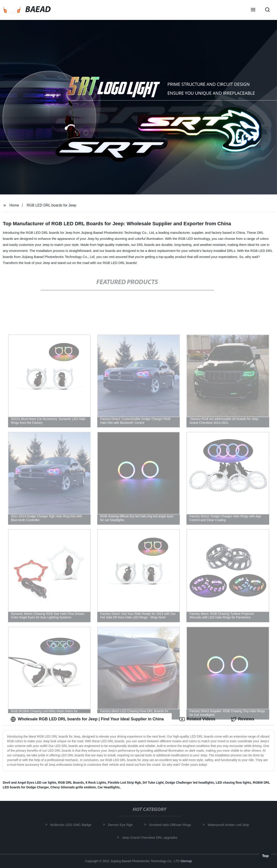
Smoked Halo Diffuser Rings (172, 825)
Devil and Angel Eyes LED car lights (29, 783)
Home (14, 205)
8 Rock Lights (96, 783)
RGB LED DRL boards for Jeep (51, 205)
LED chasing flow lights (233, 783)
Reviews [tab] (243, 719)
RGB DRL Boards (71, 783)
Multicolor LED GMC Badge (72, 825)
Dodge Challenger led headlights (190, 783)
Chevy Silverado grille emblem (73, 787)
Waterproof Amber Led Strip (230, 825)
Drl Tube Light (153, 783)
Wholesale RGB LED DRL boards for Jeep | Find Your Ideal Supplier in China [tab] (87, 719)
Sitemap (186, 861)
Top (265, 856)
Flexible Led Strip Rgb (124, 783)
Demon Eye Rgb (122, 825)
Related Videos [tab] (198, 719)
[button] (253, 10)
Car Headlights (109, 787)
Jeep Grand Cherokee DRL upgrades (151, 837)
